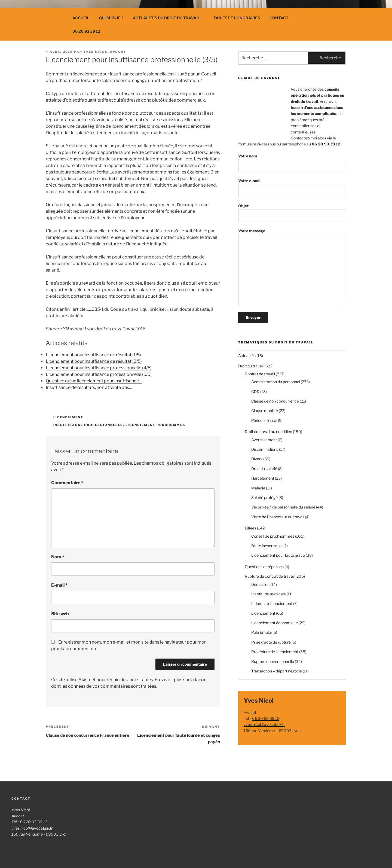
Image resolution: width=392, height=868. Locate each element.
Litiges (250, 528)
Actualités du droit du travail (169, 18)
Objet (292, 213)
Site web (60, 614)
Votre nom (292, 163)
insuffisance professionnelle (88, 425)
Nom (58, 557)
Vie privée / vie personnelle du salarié (283, 507)
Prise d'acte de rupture (271, 642)
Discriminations (265, 449)
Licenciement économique (275, 623)
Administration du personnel (276, 382)
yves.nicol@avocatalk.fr (264, 724)
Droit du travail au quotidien (268, 432)
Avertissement (264, 440)
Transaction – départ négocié (277, 671)
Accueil (81, 18)
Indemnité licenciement (272, 603)
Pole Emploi (261, 632)
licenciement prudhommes (156, 425)
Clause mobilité (265, 411)
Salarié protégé (264, 497)
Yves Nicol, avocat (105, 52)
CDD (255, 392)
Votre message (292, 267)
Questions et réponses (264, 567)
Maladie (258, 488)
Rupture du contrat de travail (270, 576)
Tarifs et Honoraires (237, 18)
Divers (257, 459)
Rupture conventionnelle (273, 661)
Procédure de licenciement (275, 652)
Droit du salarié (264, 469)
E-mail (59, 585)
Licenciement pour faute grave (278, 555)
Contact (279, 18)
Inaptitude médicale (269, 594)
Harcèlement (263, 478)
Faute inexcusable (267, 546)
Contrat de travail (260, 374)
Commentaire (67, 483)
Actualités (247, 356)
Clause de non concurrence (275, 401)
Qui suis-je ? (111, 18)
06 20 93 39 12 (86, 31)
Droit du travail (251, 366)
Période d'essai (264, 420)
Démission (260, 584)
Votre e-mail (292, 188)
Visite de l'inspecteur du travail (278, 517)
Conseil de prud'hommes (273, 536)
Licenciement (68, 417)
